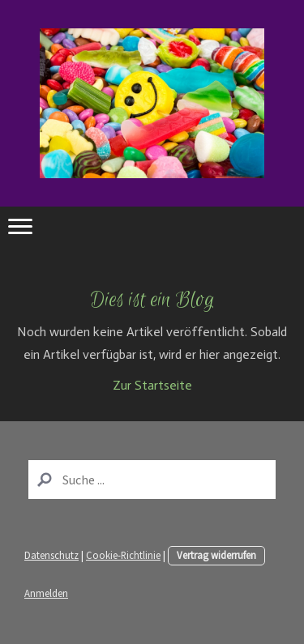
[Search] (152, 480)
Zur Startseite (152, 385)
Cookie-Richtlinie (123, 555)
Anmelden (46, 593)
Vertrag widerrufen (216, 555)
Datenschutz (51, 555)
